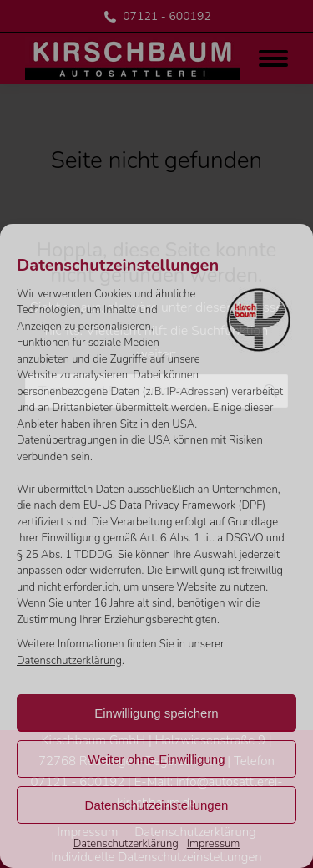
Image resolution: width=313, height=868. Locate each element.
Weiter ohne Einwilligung (157, 759)
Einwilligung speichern (156, 713)
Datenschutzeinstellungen (157, 805)
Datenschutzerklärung (69, 661)
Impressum (214, 844)
